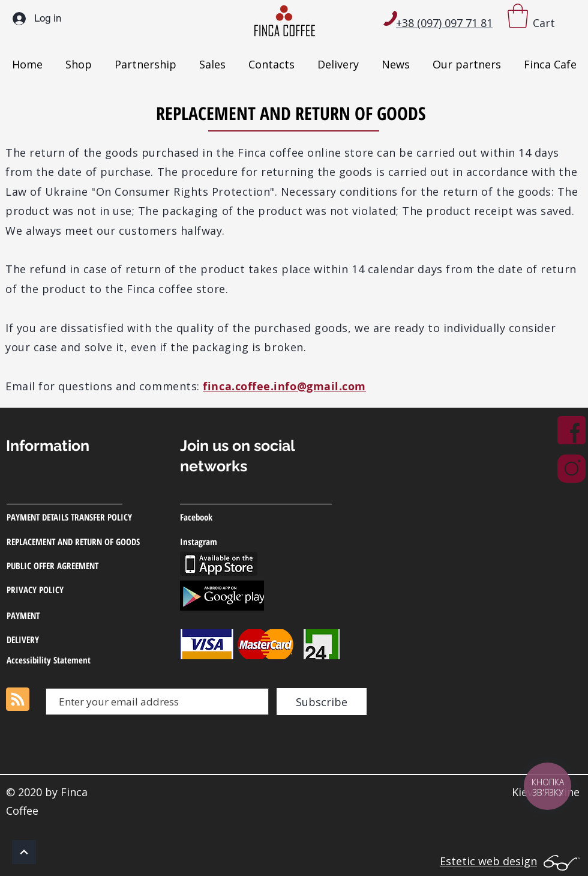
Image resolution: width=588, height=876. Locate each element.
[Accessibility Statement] (64, 660)
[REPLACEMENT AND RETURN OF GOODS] (93, 542)
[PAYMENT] (64, 615)
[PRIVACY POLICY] (78, 590)
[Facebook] (238, 517)
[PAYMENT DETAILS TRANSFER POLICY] (81, 517)
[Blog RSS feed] (18, 700)
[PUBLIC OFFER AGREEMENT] (85, 566)
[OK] (24, 852)
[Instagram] (239, 542)
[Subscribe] (322, 702)
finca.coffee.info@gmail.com (284, 386)
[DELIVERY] (64, 639)
